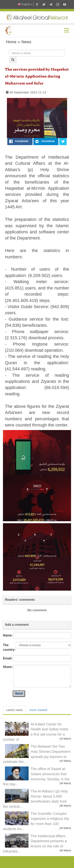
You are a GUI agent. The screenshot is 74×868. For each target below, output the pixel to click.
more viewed (38, 710)
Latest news (14, 710)
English (25, 4)
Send (19, 693)
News (26, 42)
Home (11, 42)
